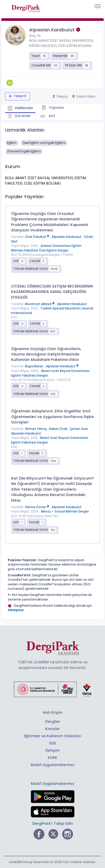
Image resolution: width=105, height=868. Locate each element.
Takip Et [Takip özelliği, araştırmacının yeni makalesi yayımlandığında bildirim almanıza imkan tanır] (20, 96)
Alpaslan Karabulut (67, 237)
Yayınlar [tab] (53, 108)
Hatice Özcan (38, 507)
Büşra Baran (35, 366)
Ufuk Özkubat (38, 237)
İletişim (53, 750)
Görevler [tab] (19, 116)
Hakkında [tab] (20, 108)
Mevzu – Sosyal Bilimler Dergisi (65, 511)
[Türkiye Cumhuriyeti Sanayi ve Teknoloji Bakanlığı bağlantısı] (53, 689)
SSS (53, 743)
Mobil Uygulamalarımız (53, 765)
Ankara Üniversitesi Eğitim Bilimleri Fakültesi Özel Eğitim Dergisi (46, 248)
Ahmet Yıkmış (36, 429)
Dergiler (53, 722)
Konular (53, 729)
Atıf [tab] (51, 116)
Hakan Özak (59, 429)
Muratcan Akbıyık (40, 304)
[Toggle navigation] (98, 6)
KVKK (53, 758)
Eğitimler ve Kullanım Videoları (53, 736)
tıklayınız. (16, 610)
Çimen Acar (79, 429)
